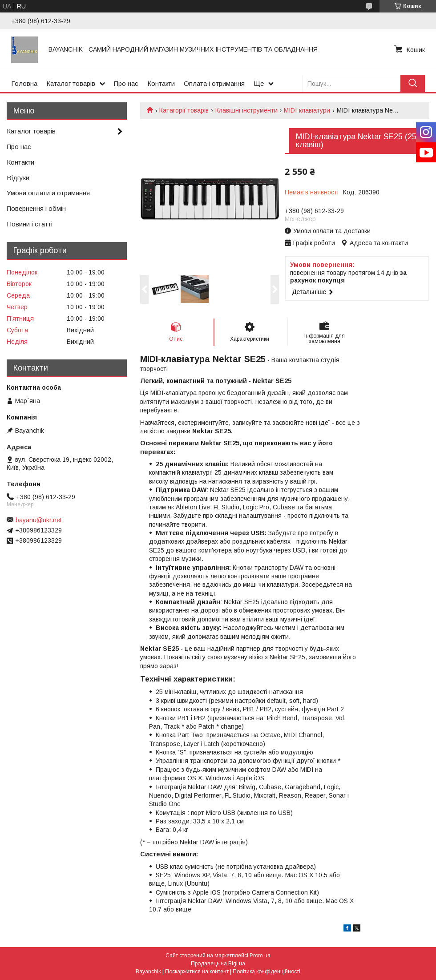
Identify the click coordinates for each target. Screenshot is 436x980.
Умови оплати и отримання (48, 193)
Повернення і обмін (36, 208)
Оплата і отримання (214, 83)
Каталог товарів (71, 83)
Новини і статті (30, 224)
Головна (24, 83)
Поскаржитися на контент (197, 972)
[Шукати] (413, 83)
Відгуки (18, 178)
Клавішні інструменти (246, 110)
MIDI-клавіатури (307, 110)
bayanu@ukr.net (39, 520)
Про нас (126, 83)
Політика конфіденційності (266, 972)
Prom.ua (260, 956)
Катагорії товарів (184, 110)
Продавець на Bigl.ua (218, 964)
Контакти (161, 83)
